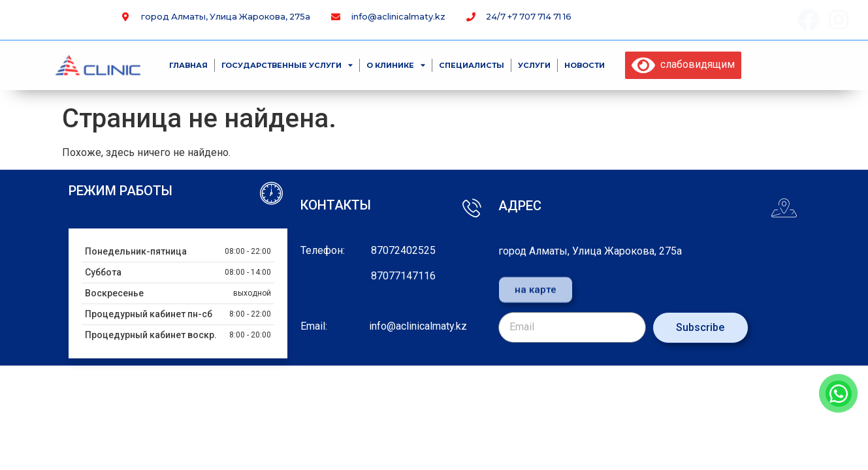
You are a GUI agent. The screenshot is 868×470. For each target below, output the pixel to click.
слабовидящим (683, 64)
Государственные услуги (287, 65)
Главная (188, 65)
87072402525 (403, 250)
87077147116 (403, 276)
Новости (585, 65)
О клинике (396, 65)
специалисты (472, 65)
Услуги (534, 65)
